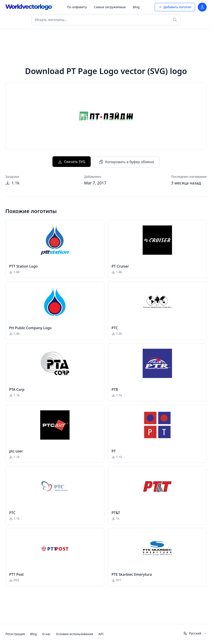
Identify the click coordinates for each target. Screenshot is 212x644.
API (101, 634)
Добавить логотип (175, 7)
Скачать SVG (72, 162)
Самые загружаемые (110, 7)
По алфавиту (77, 7)
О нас (46, 634)
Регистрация (15, 634)
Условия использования (75, 634)
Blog (136, 7)
